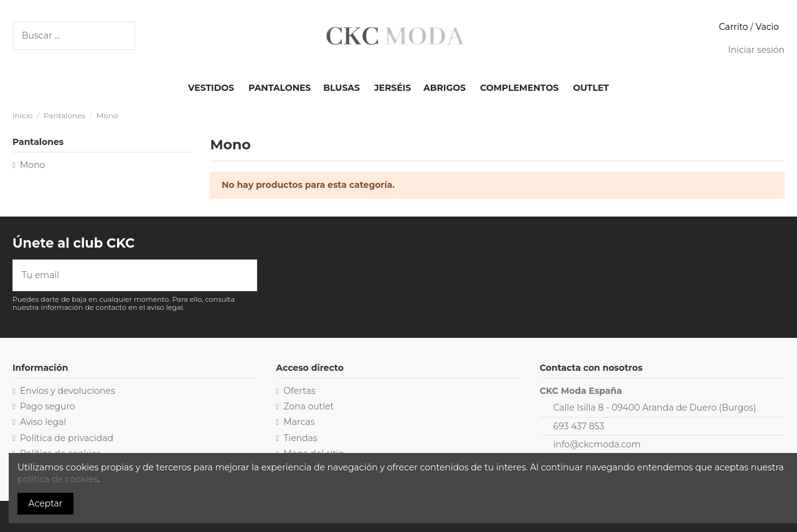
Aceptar (46, 503)
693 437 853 (579, 426)
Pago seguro (48, 406)
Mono (32, 165)
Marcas (299, 422)
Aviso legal (43, 422)
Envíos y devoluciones (68, 391)
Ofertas (299, 391)
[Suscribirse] (248, 275)
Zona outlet (309, 406)
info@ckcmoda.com (597, 444)
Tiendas (300, 438)
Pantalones (38, 142)
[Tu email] (126, 275)
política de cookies (58, 479)
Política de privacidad (67, 438)
